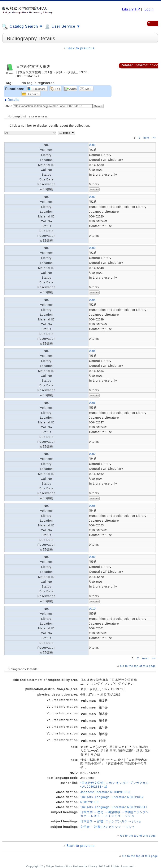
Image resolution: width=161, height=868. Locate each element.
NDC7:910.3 (89, 802)
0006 (92, 403)
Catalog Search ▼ (22, 27)
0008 (92, 506)
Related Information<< (139, 65)
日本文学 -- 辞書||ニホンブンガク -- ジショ (111, 821)
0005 (92, 351)
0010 (92, 609)
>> (154, 138)
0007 (92, 454)
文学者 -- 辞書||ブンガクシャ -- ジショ (108, 827)
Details (13, 100)
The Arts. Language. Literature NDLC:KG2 (112, 797)
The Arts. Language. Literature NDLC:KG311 (114, 807)
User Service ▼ (62, 27)
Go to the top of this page (138, 666)
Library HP (131, 9)
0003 (92, 248)
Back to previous (80, 48)
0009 (92, 557)
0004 (92, 300)
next (147, 138)
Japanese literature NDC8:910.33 (105, 792)
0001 (92, 145)
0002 (92, 197)
